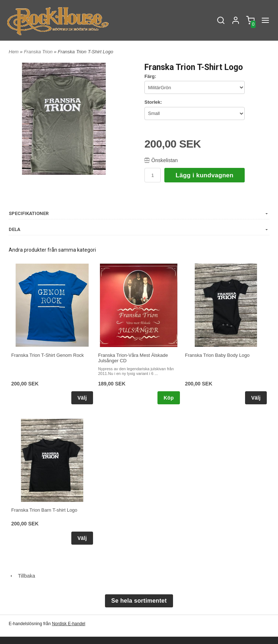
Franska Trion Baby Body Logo (217, 355)
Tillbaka (22, 576)
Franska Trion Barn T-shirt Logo (44, 510)
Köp (169, 398)
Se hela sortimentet (139, 601)
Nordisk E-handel (68, 624)
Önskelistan (161, 160)
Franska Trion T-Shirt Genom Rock (48, 355)
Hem (14, 52)
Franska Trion (39, 52)
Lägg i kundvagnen (205, 175)
